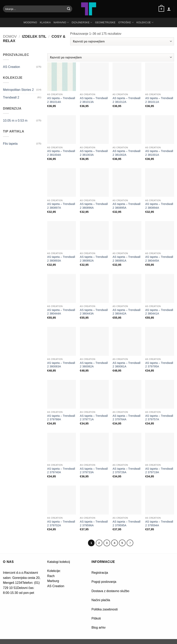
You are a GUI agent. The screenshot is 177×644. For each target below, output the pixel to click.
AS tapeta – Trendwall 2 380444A (61, 312)
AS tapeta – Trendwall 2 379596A (94, 523)
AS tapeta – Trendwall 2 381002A (126, 153)
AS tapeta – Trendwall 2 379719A (159, 471)
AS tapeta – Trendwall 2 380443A (94, 312)
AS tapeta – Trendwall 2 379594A (159, 523)
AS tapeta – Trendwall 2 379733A (94, 471)
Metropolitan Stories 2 (18, 90)
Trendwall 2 (11, 97)
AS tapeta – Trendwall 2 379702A (61, 523)
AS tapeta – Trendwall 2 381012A (126, 100)
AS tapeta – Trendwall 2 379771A (94, 418)
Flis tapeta (10, 144)
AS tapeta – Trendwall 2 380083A (61, 365)
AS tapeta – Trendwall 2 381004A (61, 153)
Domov (10, 36)
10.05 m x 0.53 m (15, 121)
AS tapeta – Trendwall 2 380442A (126, 312)
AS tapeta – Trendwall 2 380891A (126, 259)
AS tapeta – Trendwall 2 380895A (126, 206)
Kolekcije (145, 22)
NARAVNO (61, 22)
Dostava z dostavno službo (110, 591)
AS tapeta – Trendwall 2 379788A (61, 418)
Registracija (100, 573)
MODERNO (30, 22)
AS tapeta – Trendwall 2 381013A (94, 100)
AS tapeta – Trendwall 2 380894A (159, 206)
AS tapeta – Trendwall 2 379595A (126, 523)
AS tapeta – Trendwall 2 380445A (159, 259)
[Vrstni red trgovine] (122, 41)
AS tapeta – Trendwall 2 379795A (159, 365)
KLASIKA (45, 22)
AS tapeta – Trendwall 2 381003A (94, 153)
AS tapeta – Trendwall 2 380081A (126, 365)
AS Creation (11, 67)
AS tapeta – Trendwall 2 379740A (61, 471)
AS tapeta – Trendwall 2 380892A (94, 259)
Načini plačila (101, 600)
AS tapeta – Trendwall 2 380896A (94, 206)
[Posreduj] (69, 9)
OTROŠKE (126, 22)
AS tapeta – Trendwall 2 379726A (126, 471)
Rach (51, 576)
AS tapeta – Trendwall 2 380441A (159, 312)
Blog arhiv (99, 628)
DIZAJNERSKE (82, 22)
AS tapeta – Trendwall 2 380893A (61, 259)
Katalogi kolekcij (59, 562)
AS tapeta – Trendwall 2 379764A (126, 418)
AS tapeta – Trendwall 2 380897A (61, 206)
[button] (161, 9)
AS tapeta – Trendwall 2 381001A (159, 153)
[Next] (130, 543)
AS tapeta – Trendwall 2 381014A (61, 100)
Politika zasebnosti (105, 609)
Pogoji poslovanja (104, 582)
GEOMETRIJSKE (105, 22)
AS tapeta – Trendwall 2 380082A (94, 365)
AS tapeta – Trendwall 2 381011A (159, 100)
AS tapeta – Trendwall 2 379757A (159, 418)
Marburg (53, 581)
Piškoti (96, 618)
